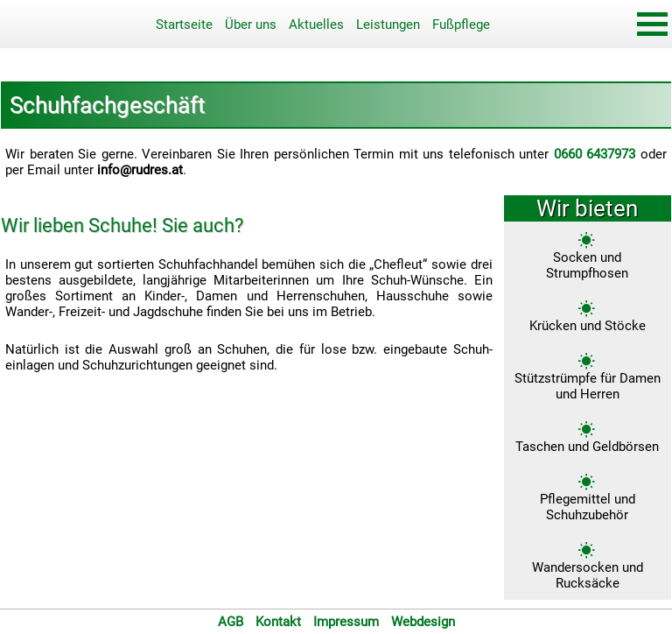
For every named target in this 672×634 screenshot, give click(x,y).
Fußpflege (461, 25)
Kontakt (278, 622)
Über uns (251, 25)
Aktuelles (316, 25)
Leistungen (388, 25)
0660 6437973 (595, 154)
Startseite (184, 25)
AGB (231, 622)
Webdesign (423, 622)
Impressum (346, 622)
